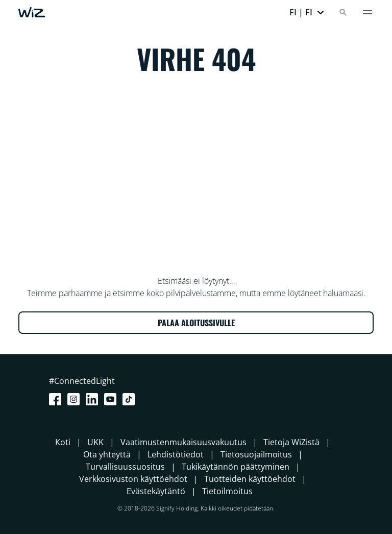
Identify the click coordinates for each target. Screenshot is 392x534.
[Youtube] (112, 399)
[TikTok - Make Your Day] (131, 399)
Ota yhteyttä (107, 454)
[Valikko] (367, 12)
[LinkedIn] (94, 399)
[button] (307, 12)
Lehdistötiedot (176, 454)
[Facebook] (57, 399)
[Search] (343, 12)
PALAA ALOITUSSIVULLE (196, 323)
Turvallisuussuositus (125, 467)
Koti (63, 442)
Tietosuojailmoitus (256, 454)
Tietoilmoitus (227, 491)
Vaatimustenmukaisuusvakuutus (183, 442)
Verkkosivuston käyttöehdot (133, 479)
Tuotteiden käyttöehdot (250, 479)
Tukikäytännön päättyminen (236, 467)
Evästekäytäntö (156, 491)
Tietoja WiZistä (291, 442)
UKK (95, 442)
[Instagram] (76, 399)
